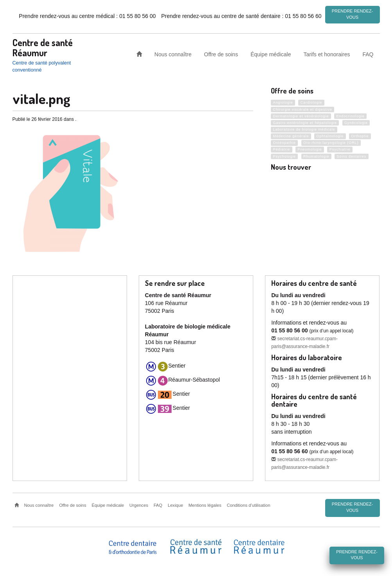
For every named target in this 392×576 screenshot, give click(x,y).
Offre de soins (221, 54)
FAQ (368, 54)
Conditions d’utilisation (248, 505)
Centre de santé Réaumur (43, 47)
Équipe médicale (271, 54)
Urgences (139, 505)
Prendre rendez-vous (353, 14)
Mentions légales (205, 505)
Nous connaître (173, 54)
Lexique (175, 505)
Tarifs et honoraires (327, 54)
